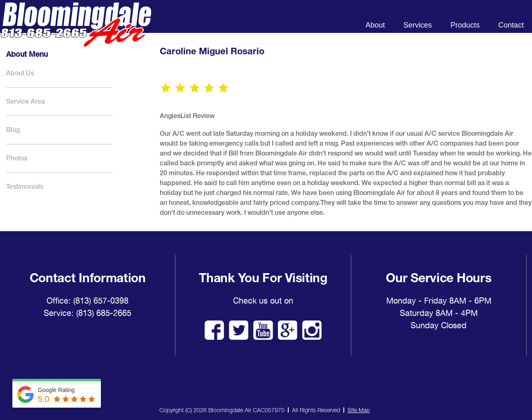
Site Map (359, 410)
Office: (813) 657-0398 (87, 301)
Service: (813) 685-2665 (87, 313)
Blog (13, 130)
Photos (17, 158)
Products (465, 25)
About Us (20, 73)
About (375, 25)
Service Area (26, 101)
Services (418, 25)
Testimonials (25, 187)
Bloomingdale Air (76, 32)
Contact (511, 25)
